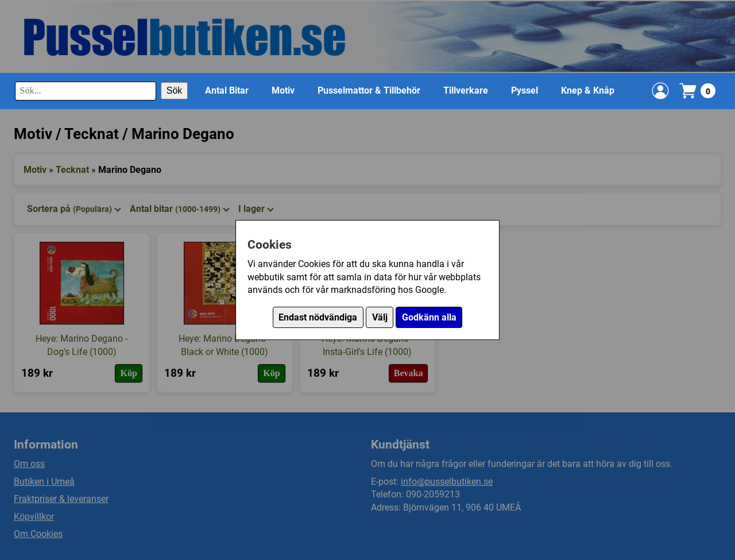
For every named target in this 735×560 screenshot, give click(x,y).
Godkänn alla (429, 317)
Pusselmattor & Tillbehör (369, 90)
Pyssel (525, 90)
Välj (380, 317)
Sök (175, 90)
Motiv (283, 90)
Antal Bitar (227, 90)
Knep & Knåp (588, 90)
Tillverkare (466, 90)
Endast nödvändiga (318, 317)
